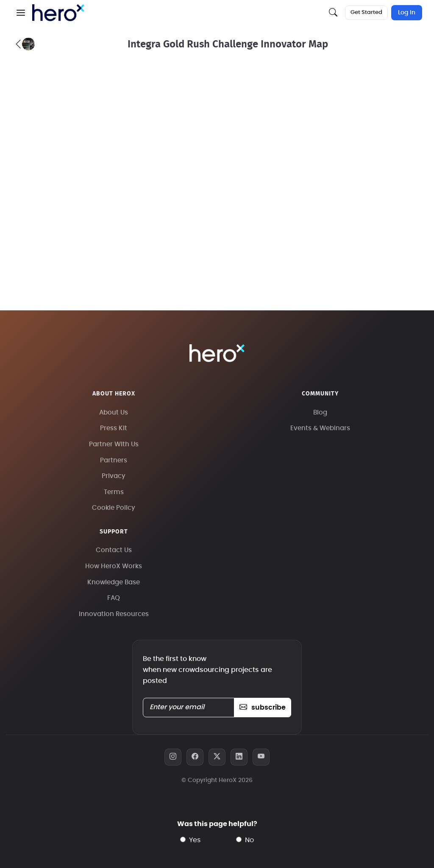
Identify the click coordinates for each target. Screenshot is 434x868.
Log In (407, 13)
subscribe (263, 708)
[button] (21, 13)
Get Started (366, 12)
